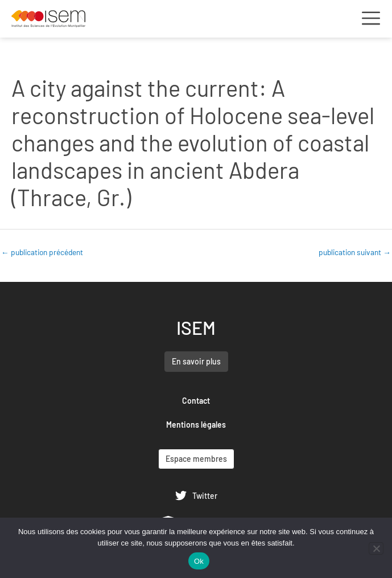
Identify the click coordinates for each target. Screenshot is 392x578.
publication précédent (42, 252)
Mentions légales (196, 425)
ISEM (196, 327)
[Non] (376, 548)
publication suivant (355, 252)
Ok (199, 561)
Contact (196, 401)
